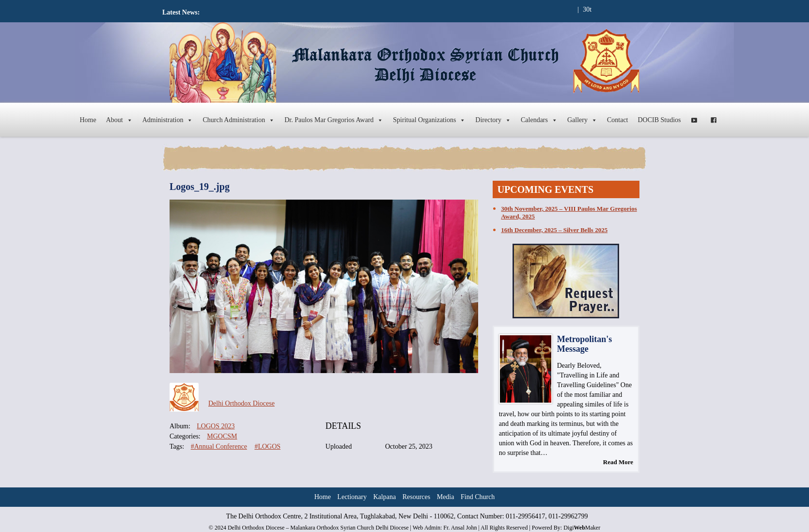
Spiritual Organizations (429, 120)
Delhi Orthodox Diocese (241, 403)
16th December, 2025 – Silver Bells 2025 (554, 230)
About (119, 120)
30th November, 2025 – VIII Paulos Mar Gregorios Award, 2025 (569, 212)
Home (88, 120)
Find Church (478, 497)
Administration (168, 120)
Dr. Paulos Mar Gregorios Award (334, 120)
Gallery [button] (582, 120)
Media (446, 497)
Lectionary (352, 497)
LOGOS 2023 (216, 426)
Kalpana (385, 497)
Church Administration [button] (239, 120)
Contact (618, 120)
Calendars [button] (539, 120)
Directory (493, 120)
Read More (618, 462)
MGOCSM (222, 436)
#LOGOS (267, 446)
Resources (417, 497)
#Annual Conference (219, 446)
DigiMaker (582, 528)
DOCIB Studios (660, 120)
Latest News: (181, 12)
